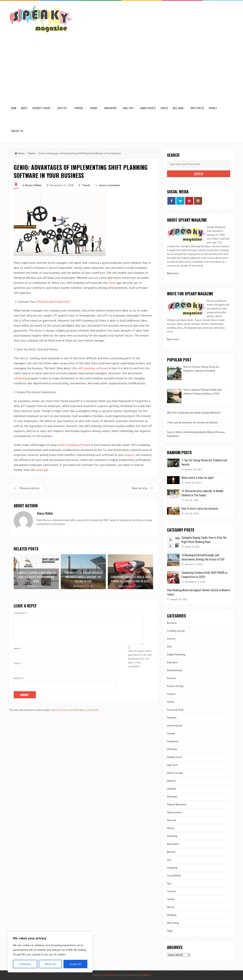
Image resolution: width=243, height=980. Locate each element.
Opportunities (174, 812)
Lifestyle (62, 108)
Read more (173, 273)
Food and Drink (175, 710)
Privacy (213, 108)
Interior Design (175, 773)
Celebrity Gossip (41, 108)
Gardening (173, 741)
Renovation (110, 108)
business (129, 455)
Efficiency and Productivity (53, 302)
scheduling (20, 378)
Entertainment (175, 670)
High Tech (128, 108)
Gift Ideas (172, 749)
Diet (169, 647)
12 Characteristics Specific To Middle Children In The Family (202, 493)
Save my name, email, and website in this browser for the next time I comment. (140, 663)
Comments (21, 613)
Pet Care (172, 820)
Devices (171, 639)
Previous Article (30, 488)
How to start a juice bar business (200, 508)
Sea (169, 860)
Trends (94, 108)
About (24, 108)
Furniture (172, 718)
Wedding (172, 915)
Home (14, 108)
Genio (112, 283)
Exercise (172, 678)
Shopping (172, 868)
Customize (25, 964)
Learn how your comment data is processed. (75, 715)
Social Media (174, 876)
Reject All (50, 964)
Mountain (172, 797)
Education (172, 662)
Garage (171, 733)
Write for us (197, 108)
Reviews (171, 852)
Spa (169, 883)
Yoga (170, 931)
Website (19, 683)
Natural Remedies (177, 805)
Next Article (140, 488)
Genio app (42, 470)
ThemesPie (110, 975)
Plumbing (172, 836)
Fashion (171, 694)
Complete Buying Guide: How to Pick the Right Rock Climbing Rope (204, 539)
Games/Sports (148, 108)
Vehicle (164, 108)
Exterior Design (175, 686)
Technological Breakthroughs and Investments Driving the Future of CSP (203, 557)
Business (172, 623)
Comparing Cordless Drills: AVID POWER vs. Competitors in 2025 (205, 575)
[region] (50, 952)
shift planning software (93, 368)
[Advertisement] (121, 68)
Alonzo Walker (33, 185)
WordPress (146, 975)
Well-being (178, 108)
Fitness (171, 702)
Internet (171, 781)
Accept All (75, 964)
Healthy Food (174, 757)
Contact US (17, 131)
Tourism (78, 108)
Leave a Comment (109, 185)
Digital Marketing (176, 655)
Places (171, 828)
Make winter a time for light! (198, 477)
